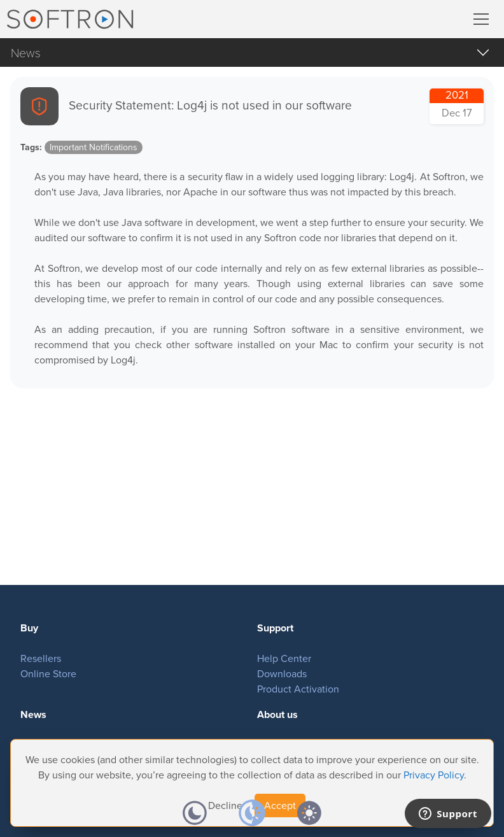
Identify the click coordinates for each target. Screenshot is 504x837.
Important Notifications (94, 147)
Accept (280, 805)
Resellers (41, 658)
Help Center (284, 658)
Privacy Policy (434, 775)
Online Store (48, 674)
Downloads (282, 674)
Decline (225, 805)
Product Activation (298, 689)
